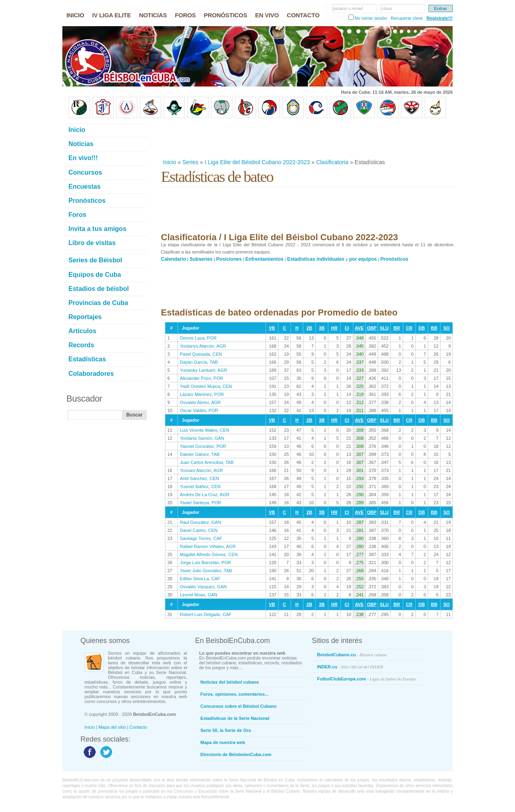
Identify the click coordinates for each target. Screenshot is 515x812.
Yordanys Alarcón (197, 346)
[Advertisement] (307, 138)
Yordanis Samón (196, 438)
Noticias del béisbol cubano (230, 682)
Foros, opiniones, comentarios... (234, 694)
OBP (372, 328)
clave (387, 8)
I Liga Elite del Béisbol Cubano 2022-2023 (257, 162)
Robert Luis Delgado (200, 614)
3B (322, 328)
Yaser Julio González (201, 571)
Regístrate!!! (440, 18)
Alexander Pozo (196, 378)
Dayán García (194, 362)
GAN (219, 438)
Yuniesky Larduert (198, 370)
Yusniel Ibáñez (194, 486)
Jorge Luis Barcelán (199, 563)
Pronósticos (394, 259)
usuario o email (348, 8)
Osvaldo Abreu (194, 402)
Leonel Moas (193, 595)
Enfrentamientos (265, 259)
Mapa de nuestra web (223, 742)
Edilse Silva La (194, 579)
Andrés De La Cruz (199, 495)
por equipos (363, 259)
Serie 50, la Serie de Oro (226, 730)
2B (309, 328)
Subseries (201, 259)
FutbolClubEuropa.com (366, 679)
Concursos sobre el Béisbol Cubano (238, 706)
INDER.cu (350, 667)
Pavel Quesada (195, 354)
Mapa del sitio (112, 727)
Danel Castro (193, 530)
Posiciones (229, 259)
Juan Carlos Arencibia (201, 462)
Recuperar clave (407, 18)
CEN (217, 354)
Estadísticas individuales (316, 259)
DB (422, 328)
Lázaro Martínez (196, 394)
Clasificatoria (332, 162)
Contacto (138, 727)
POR (212, 338)
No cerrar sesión (371, 18)
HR (334, 328)
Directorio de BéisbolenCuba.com (236, 754)
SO (447, 328)
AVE (359, 328)
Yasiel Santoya (195, 503)
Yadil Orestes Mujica (200, 386)
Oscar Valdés (193, 410)
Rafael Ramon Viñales (202, 546)
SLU (384, 328)
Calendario (173, 259)
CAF (218, 538)
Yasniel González (197, 446)
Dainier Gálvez (194, 454)
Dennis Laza (192, 338)
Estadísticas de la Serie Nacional (235, 718)
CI (347, 328)
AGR (221, 346)
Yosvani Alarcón (196, 470)
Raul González (194, 522)
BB (434, 328)
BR (397, 328)
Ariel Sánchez (194, 478)
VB (272, 328)
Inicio (170, 162)
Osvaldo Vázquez (197, 587)
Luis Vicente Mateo (199, 430)
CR (409, 328)
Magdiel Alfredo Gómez (203, 554)
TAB (214, 362)
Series (190, 162)
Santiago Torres (195, 538)
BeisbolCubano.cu (352, 655)
